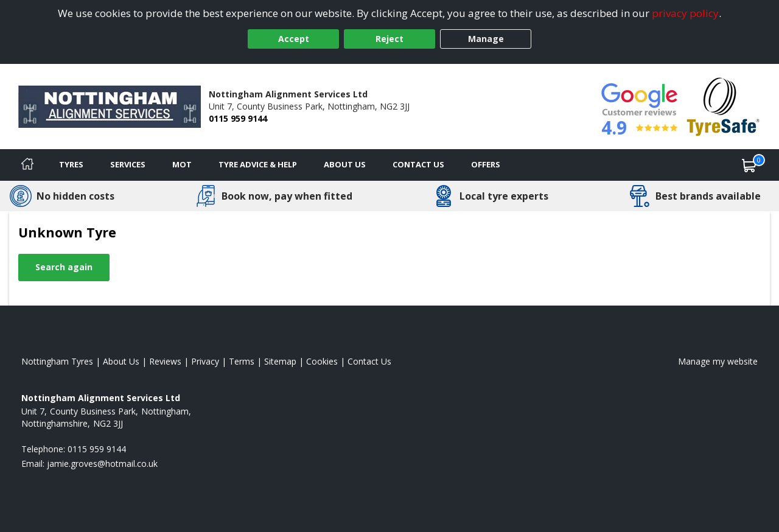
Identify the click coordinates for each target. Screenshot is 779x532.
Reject (389, 39)
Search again (64, 267)
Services (128, 164)
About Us (345, 164)
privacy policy (685, 13)
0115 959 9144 (238, 118)
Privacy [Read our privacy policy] (205, 361)
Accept (294, 39)
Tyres (71, 164)
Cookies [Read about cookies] (322, 361)
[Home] (27, 165)
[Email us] (102, 464)
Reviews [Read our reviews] (165, 361)
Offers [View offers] (486, 164)
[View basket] (749, 165)
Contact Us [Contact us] (418, 164)
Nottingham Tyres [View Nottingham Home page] (57, 361)
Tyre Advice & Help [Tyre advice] (258, 164)
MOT (182, 164)
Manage (486, 39)
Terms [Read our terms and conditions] (242, 361)
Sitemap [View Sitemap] (280, 361)
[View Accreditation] (723, 106)
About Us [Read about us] (121, 361)
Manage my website (718, 361)
